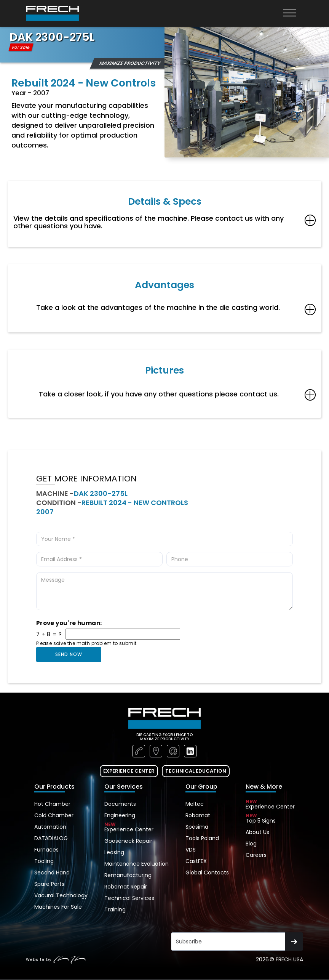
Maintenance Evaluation (137, 864)
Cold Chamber (54, 815)
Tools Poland (202, 838)
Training (115, 909)
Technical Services (129, 898)
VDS (191, 850)
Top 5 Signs (270, 819)
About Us (257, 832)
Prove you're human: (69, 623)
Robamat (198, 815)
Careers (256, 855)
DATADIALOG (51, 838)
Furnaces (46, 850)
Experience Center (137, 828)
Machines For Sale (58, 907)
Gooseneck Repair (128, 841)
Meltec (195, 804)
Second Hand (52, 873)
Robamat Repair (126, 887)
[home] (52, 13)
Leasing (114, 852)
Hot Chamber (52, 804)
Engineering (120, 815)
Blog (251, 844)
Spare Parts (49, 884)
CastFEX (196, 861)
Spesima (197, 827)
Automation (50, 827)
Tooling (44, 861)
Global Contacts (207, 873)
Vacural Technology (61, 895)
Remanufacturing (128, 875)
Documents (120, 804)
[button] (290, 13)
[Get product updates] (228, 942)
